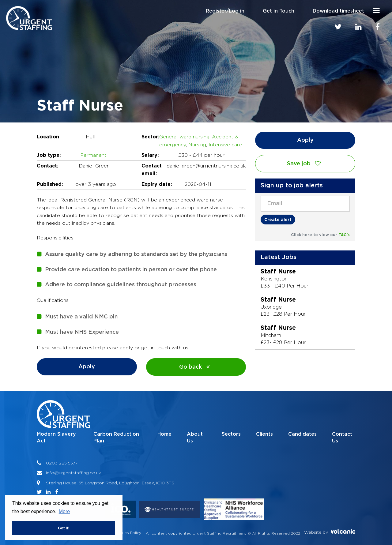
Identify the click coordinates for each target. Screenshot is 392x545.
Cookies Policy (127, 533)
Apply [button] (87, 367)
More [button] (64, 511)
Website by (330, 532)
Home (164, 434)
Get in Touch (279, 11)
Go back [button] (196, 367)
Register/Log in (225, 11)
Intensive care (225, 145)
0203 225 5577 (62, 463)
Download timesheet (338, 11)
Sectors (231, 434)
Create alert (278, 219)
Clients (264, 434)
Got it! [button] (64, 528)
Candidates (302, 434)
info (50, 473)
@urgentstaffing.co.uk (78, 473)
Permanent (93, 155)
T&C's (344, 235)
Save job (305, 164)
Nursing (197, 145)
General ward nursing (184, 137)
